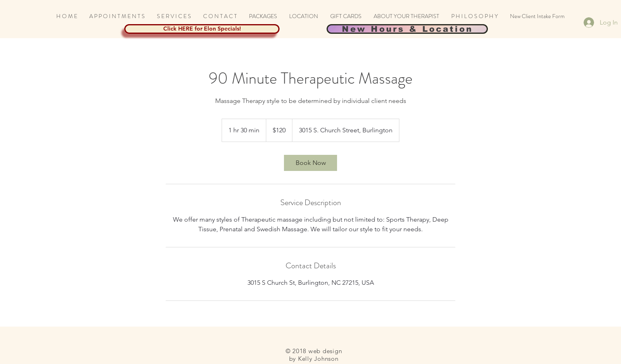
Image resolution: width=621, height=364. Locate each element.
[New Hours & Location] (407, 29)
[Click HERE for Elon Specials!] (202, 29)
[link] (310, 163)
